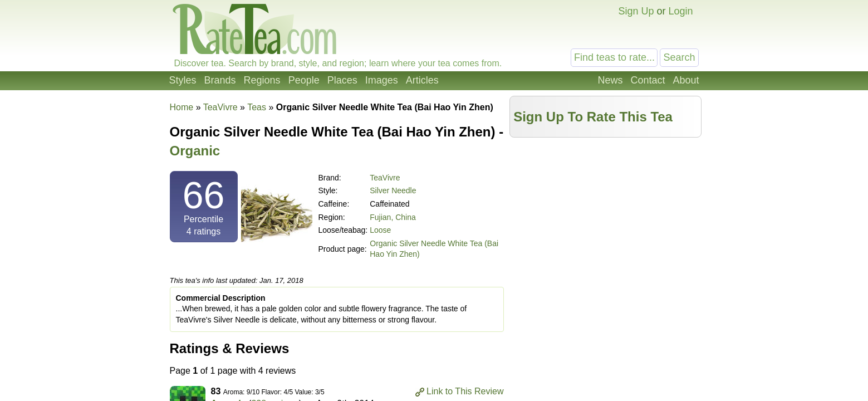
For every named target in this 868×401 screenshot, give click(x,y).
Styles (183, 80)
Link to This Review (465, 391)
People (304, 80)
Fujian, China (393, 217)
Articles (422, 80)
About (686, 80)
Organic (195, 151)
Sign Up (636, 11)
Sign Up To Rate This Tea (593, 117)
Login (680, 11)
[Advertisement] (605, 221)
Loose (380, 230)
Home (182, 107)
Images (382, 80)
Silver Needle (393, 190)
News (610, 80)
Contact (648, 80)
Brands (220, 80)
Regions (262, 80)
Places (342, 80)
